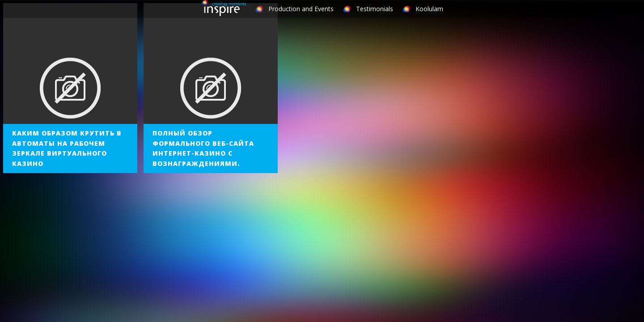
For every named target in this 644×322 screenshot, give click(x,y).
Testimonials (375, 9)
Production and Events (301, 9)
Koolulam (429, 9)
